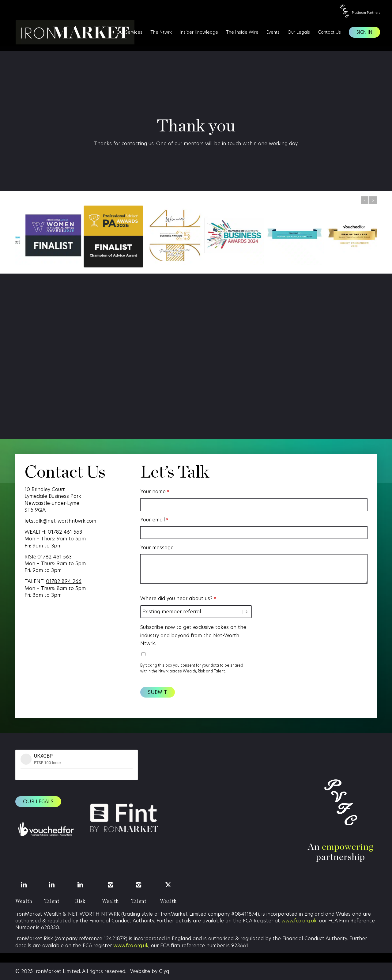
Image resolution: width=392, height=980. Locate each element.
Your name (155, 492)
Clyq (164, 971)
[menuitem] (129, 32)
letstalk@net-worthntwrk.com (60, 521)
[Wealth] (24, 885)
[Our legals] (38, 802)
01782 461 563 (65, 532)
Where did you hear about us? (178, 599)
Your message (157, 548)
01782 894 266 (64, 581)
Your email (154, 520)
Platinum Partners (366, 13)
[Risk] (80, 885)
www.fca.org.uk (299, 921)
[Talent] (52, 885)
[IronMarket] (71, 32)
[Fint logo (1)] (124, 819)
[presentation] (303, 607)
